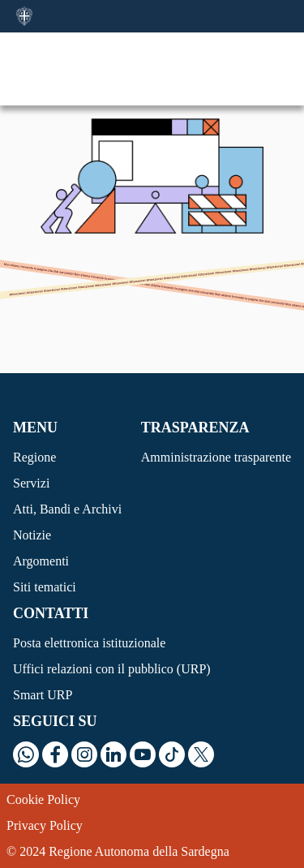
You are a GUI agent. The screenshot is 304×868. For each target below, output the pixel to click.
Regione (34, 457)
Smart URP (43, 695)
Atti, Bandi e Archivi (67, 509)
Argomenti (41, 561)
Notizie (32, 535)
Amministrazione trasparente (216, 457)
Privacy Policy (45, 825)
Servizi (31, 483)
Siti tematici (45, 587)
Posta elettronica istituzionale (89, 643)
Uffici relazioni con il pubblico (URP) (112, 669)
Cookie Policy (43, 799)
